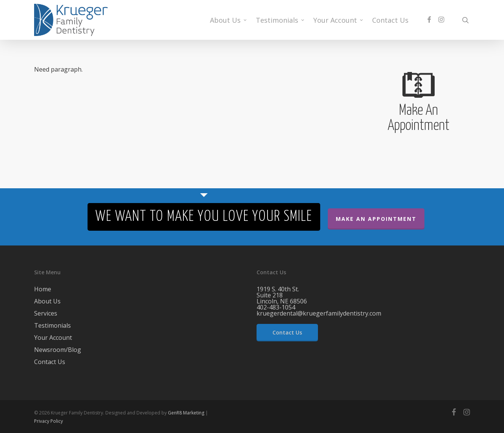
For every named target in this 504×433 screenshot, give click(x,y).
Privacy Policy (49, 421)
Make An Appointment (376, 219)
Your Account (53, 338)
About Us (47, 301)
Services (46, 313)
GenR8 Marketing (186, 413)
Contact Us (50, 362)
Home (43, 290)
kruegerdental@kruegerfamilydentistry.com (319, 313)
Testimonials (52, 325)
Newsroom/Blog (58, 350)
